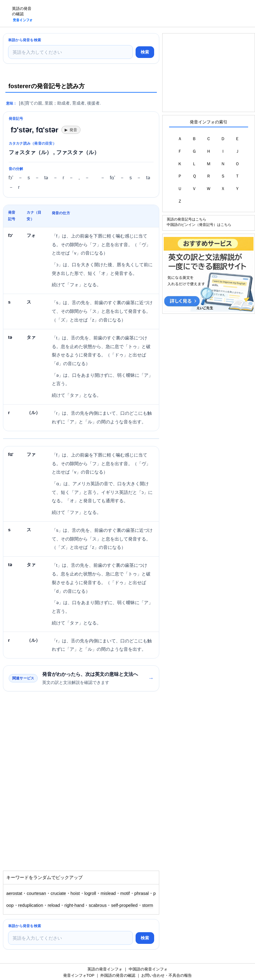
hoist (75, 893)
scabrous (98, 905)
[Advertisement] (146, 13)
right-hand (74, 905)
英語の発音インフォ (105, 969)
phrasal (142, 893)
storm (148, 905)
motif (125, 893)
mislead (108, 893)
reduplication (31, 905)
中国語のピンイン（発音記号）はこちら (199, 225)
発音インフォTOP (79, 975)
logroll (90, 893)
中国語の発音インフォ (148, 969)
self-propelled (124, 905)
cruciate (58, 893)
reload (54, 905)
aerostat (14, 893)
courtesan (36, 893)
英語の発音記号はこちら (186, 219)
